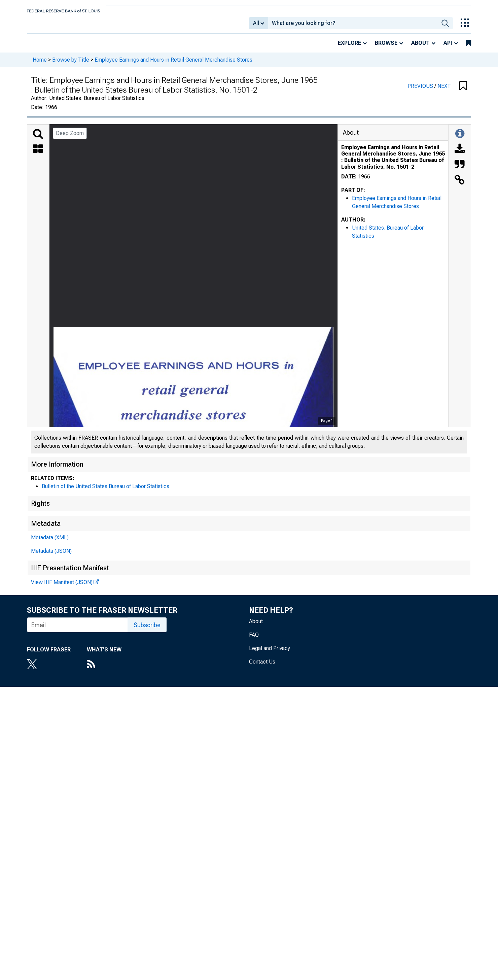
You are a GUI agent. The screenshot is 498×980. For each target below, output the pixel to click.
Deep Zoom (70, 138)
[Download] (460, 154)
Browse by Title (71, 64)
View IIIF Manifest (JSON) (62, 587)
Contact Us (262, 666)
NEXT (444, 91)
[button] (463, 91)
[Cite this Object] (460, 170)
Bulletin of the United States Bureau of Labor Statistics (105, 491)
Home (40, 64)
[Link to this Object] (460, 185)
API (448, 48)
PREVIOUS (421, 91)
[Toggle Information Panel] (460, 139)
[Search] (38, 139)
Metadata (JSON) (51, 556)
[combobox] (353, 26)
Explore (349, 48)
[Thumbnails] (38, 154)
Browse (386, 48)
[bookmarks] (469, 48)
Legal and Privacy (270, 653)
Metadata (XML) (50, 542)
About (420, 48)
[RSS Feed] (104, 670)
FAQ (254, 639)
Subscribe (147, 630)
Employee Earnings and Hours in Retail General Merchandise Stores (173, 64)
